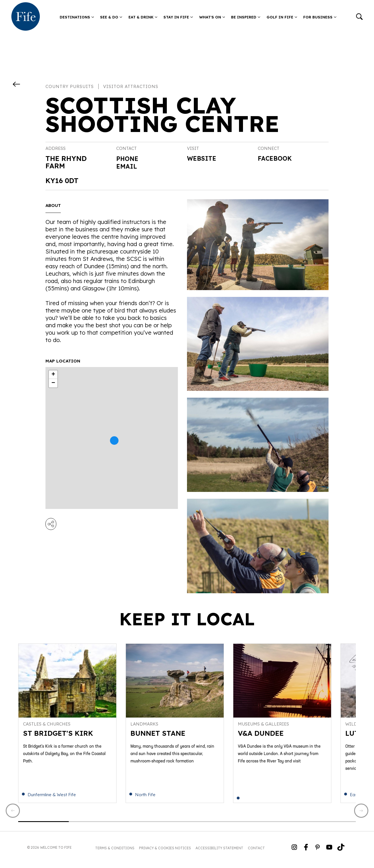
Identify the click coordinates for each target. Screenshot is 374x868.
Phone (128, 158)
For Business (320, 17)
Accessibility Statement (219, 852)
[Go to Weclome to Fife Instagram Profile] (294, 852)
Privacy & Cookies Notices (165, 852)
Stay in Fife (178, 17)
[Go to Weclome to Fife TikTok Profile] (341, 852)
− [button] (53, 383)
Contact (256, 852)
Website (203, 159)
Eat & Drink (143, 17)
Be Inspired (246, 17)
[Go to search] (359, 17)
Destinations (77, 17)
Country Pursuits (70, 86)
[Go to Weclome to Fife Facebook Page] (306, 852)
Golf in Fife (282, 17)
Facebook (277, 159)
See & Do (111, 17)
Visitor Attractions (131, 86)
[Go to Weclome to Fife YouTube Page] (329, 852)
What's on (212, 17)
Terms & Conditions (115, 852)
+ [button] (53, 375)
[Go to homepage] (26, 17)
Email (128, 166)
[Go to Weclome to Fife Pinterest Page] (318, 852)
